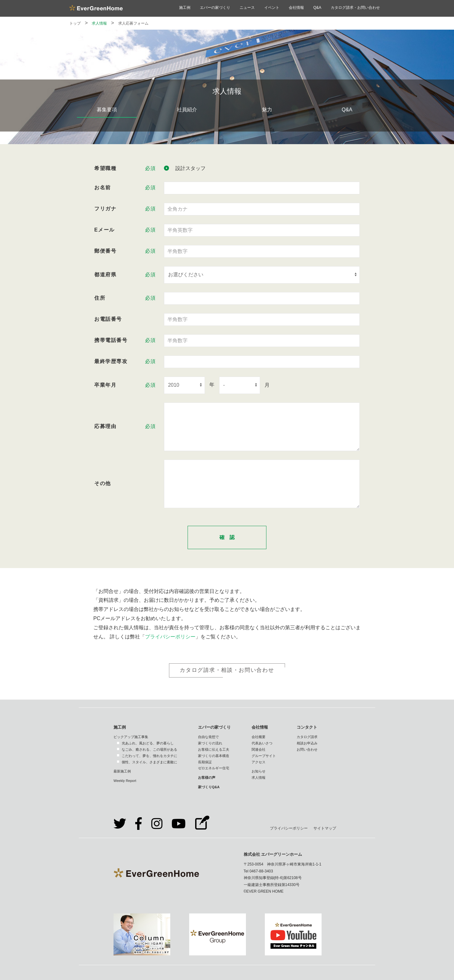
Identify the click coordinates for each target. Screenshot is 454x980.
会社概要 (259, 737)
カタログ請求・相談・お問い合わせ (227, 670)
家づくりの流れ (210, 743)
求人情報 (99, 23)
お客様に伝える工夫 (214, 749)
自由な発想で (208, 737)
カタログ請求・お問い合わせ (355, 8)
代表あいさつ (262, 743)
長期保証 (205, 762)
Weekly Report (125, 781)
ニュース (247, 8)
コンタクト (307, 727)
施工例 (185, 8)
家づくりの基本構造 (214, 756)
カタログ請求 (307, 737)
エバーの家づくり (215, 8)
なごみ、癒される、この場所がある (149, 749)
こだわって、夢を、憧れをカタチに (149, 756)
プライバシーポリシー (170, 637)
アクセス (259, 762)
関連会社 (259, 749)
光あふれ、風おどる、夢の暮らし (148, 743)
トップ (75, 23)
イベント (272, 8)
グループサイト (264, 756)
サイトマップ (325, 828)
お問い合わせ (307, 749)
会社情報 (296, 8)
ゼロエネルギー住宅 (214, 768)
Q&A (317, 8)
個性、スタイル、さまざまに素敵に (149, 762)
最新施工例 (122, 771)
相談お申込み (307, 743)
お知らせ (259, 771)
